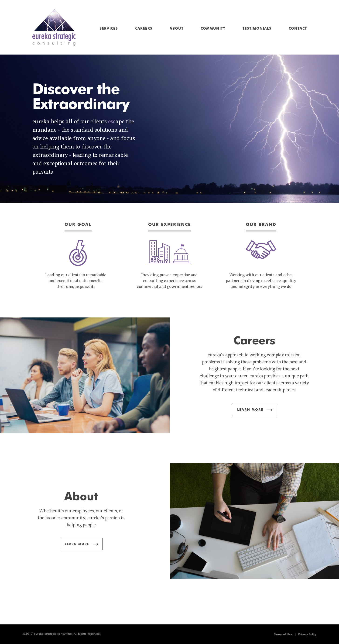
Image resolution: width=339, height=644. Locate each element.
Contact (298, 29)
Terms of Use (283, 634)
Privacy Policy (307, 634)
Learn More (250, 410)
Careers (144, 29)
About (176, 29)
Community (213, 29)
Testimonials (257, 29)
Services (109, 29)
